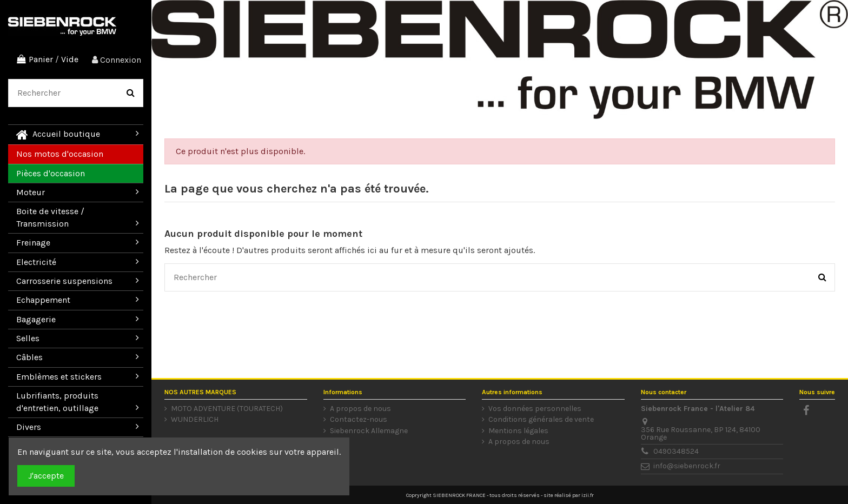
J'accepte (46, 476)
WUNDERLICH (195, 420)
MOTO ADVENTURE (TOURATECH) (227, 409)
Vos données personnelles (535, 409)
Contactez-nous (359, 420)
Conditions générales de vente (541, 420)
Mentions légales (518, 431)
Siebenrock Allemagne (369, 431)
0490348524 (676, 451)
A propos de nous (360, 409)
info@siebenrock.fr (687, 466)
